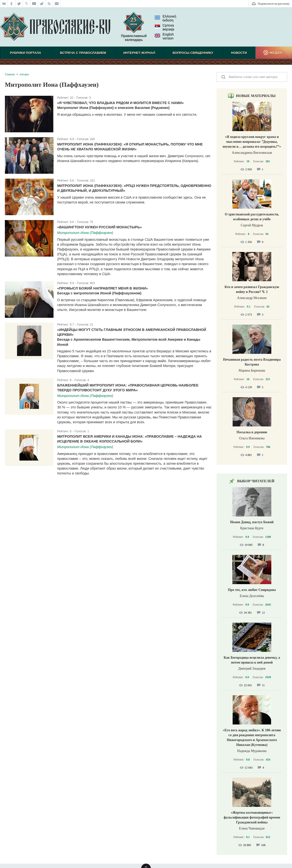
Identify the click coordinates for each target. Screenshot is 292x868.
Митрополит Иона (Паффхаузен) (85, 233)
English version (164, 36)
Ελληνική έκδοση (165, 18)
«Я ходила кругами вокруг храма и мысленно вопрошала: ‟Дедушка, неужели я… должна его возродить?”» (252, 142)
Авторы (24, 74)
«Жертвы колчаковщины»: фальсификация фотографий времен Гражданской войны (252, 817)
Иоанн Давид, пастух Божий (252, 522)
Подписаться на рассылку (274, 4)
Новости (239, 53)
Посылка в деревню (252, 432)
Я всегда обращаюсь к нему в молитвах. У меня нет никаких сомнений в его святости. (127, 115)
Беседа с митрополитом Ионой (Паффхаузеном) (99, 293)
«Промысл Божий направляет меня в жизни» (103, 288)
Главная (10, 74)
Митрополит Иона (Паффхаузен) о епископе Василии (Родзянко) (113, 108)
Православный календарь (134, 29)
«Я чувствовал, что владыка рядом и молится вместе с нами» (120, 103)
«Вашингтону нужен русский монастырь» (100, 227)
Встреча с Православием (83, 53)
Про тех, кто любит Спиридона (252, 590)
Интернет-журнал (139, 53)
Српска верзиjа (164, 27)
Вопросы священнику (193, 53)
